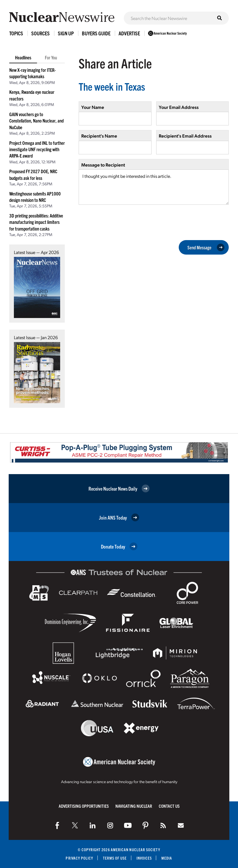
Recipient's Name (99, 136)
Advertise (129, 33)
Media (167, 858)
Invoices (144, 858)
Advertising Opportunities (84, 806)
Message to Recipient (103, 165)
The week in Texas (112, 86)
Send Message (206, 247)
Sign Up (66, 33)
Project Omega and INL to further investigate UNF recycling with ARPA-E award (37, 149)
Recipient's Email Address (185, 136)
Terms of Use (115, 858)
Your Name (93, 107)
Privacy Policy (79, 858)
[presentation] (123, 222)
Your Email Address (179, 107)
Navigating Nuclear (134, 806)
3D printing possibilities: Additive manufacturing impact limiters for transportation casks (36, 222)
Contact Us (169, 806)
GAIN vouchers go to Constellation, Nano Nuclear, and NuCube (36, 121)
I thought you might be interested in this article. (154, 187)
